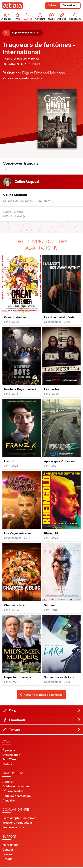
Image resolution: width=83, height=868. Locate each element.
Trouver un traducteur (17, 823)
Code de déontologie (17, 796)
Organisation (11, 755)
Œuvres (28, 17)
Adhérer (52, 5)
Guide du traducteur (16, 787)
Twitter (42, 730)
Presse (7, 855)
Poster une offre (13, 828)
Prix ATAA (9, 760)
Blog (42, 711)
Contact (8, 850)
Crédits (8, 859)
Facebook (42, 720)
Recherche (75, 17)
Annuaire (40, 17)
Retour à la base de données (41, 695)
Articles (62, 17)
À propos (6, 17)
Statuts (7, 765)
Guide (51, 17)
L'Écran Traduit (13, 792)
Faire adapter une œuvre (19, 818)
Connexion (70, 5)
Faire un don (11, 845)
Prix (17, 17)
